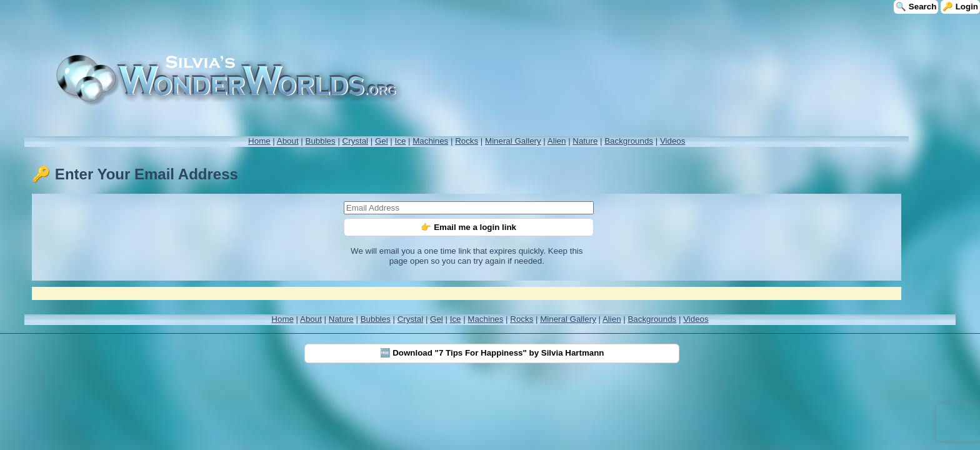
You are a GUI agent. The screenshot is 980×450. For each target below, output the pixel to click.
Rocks (467, 141)
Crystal (355, 141)
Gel (382, 141)
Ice (401, 141)
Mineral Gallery (513, 141)
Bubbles (321, 141)
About (288, 141)
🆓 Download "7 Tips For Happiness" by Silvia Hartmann (492, 353)
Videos (673, 141)
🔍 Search (916, 7)
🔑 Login (960, 7)
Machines (430, 141)
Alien (557, 141)
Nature (585, 141)
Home (259, 141)
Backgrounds (629, 141)
